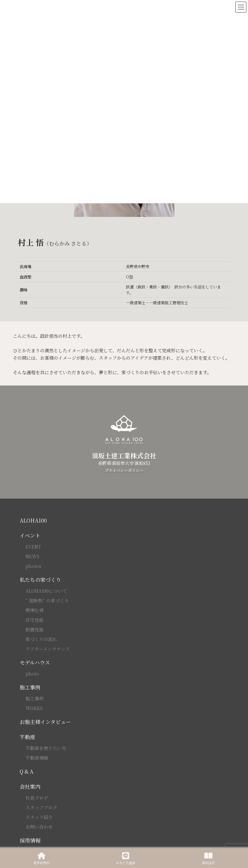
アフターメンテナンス (48, 649)
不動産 (27, 737)
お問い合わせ (39, 827)
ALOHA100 (33, 520)
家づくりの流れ (41, 639)
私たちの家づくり (40, 580)
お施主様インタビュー (45, 722)
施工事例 (30, 687)
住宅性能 (35, 620)
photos (33, 566)
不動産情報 (37, 758)
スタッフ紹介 (39, 817)
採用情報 (30, 840)
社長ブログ (37, 798)
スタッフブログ (41, 807)
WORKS (34, 708)
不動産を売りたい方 (46, 748)
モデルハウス (35, 663)
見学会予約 (41, 858)
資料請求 (208, 858)
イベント (30, 536)
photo (32, 674)
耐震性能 (35, 629)
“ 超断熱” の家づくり (47, 600)
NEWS (32, 556)
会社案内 (30, 787)
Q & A (26, 771)
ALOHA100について (46, 591)
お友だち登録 (126, 858)
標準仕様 (35, 610)
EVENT (33, 547)
